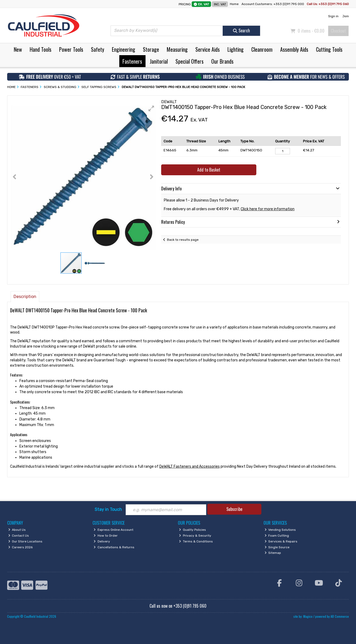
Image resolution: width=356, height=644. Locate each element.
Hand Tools (41, 49)
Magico (308, 616)
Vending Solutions (280, 530)
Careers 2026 (21, 547)
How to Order (106, 536)
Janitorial (159, 61)
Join (346, 16)
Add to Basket (209, 170)
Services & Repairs (281, 541)
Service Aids (208, 49)
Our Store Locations (25, 541)
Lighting (236, 49)
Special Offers (190, 61)
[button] (151, 108)
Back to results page (183, 240)
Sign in (333, 16)
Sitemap (273, 553)
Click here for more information (268, 209)
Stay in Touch (108, 509)
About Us (17, 530)
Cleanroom (262, 49)
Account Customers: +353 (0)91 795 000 (273, 4)
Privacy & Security (195, 536)
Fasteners (132, 61)
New (18, 49)
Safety (98, 49)
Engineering (124, 49)
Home (234, 4)
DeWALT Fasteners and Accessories (190, 466)
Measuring (177, 49)
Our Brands (222, 61)
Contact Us (19, 536)
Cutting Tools (329, 49)
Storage (151, 49)
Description (25, 297)
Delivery (102, 541)
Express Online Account (113, 530)
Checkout (338, 31)
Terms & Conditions (196, 541)
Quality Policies (192, 530)
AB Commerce (340, 616)
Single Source (277, 547)
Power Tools (71, 49)
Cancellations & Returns (114, 547)
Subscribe (234, 509)
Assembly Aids (294, 49)
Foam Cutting (277, 536)
